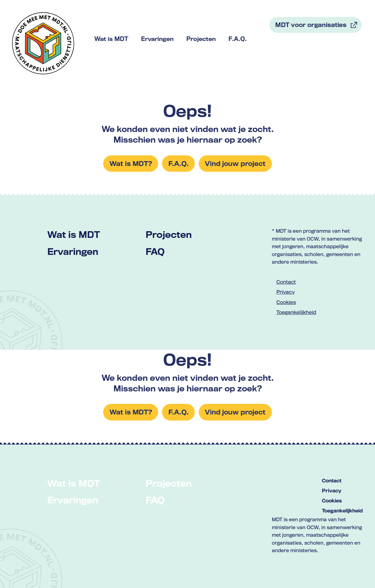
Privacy (285, 292)
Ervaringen (73, 251)
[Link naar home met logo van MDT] (43, 43)
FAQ (155, 251)
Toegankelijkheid (296, 312)
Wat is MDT (74, 234)
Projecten (169, 234)
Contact (286, 282)
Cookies (286, 302)
